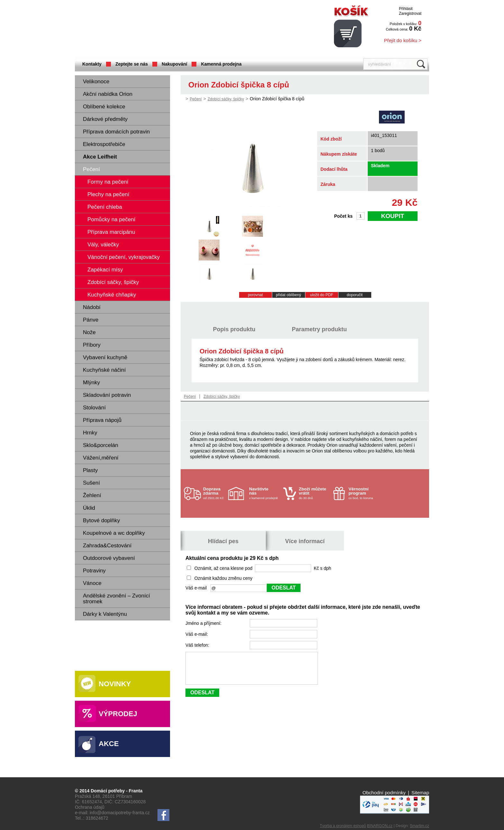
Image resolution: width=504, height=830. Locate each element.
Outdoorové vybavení (109, 558)
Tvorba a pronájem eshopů (343, 826)
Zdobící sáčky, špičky (226, 99)
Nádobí (92, 307)
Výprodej (118, 714)
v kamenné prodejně (265, 493)
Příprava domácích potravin (116, 132)
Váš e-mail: (197, 634)
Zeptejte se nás (132, 64)
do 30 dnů (314, 493)
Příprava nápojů (102, 420)
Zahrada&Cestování (107, 546)
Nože (89, 332)
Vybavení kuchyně (105, 357)
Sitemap (420, 793)
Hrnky (90, 433)
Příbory (92, 345)
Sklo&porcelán (101, 445)
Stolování (94, 408)
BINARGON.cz (380, 826)
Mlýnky (91, 383)
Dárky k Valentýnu (105, 614)
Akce (109, 744)
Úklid (89, 508)
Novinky (115, 684)
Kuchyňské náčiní (104, 370)
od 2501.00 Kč (215, 493)
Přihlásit (406, 9)
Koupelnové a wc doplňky (114, 533)
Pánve (91, 320)
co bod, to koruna (364, 493)
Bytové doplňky (101, 520)
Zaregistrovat (410, 14)
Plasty (90, 470)
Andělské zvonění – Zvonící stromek (117, 599)
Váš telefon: (198, 645)
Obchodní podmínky (384, 793)
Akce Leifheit (100, 157)
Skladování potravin (107, 395)
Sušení (91, 483)
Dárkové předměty (105, 119)
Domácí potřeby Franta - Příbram (139, 29)
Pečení (91, 169)
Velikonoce (96, 82)
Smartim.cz (419, 826)
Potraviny (94, 571)
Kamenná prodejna (221, 64)
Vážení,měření (101, 458)
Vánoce (92, 583)
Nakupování (174, 64)
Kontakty (92, 64)
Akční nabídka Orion (108, 94)
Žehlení (92, 495)
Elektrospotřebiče (104, 144)
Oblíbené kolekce (104, 107)
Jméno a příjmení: (204, 623)
